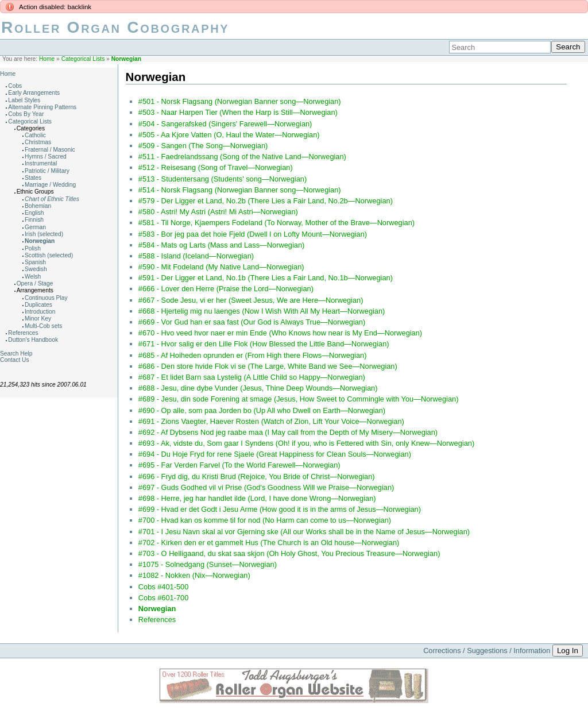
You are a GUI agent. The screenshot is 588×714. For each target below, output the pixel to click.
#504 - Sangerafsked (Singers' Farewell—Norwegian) (225, 124)
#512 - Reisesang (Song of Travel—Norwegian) (216, 167)
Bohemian (38, 206)
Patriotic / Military (47, 171)
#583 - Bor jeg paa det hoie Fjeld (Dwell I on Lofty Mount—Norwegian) (253, 234)
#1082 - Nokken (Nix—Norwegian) (194, 575)
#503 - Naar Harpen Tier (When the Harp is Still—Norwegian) (238, 112)
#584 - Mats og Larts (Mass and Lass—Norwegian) (221, 245)
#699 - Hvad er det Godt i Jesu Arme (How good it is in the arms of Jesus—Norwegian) (280, 509)
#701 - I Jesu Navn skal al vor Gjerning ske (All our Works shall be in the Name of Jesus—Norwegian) (304, 532)
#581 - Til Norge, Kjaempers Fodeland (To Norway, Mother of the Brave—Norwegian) (276, 223)
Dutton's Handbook (33, 340)
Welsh (33, 277)
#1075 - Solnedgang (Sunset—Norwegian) (208, 564)
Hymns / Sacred (46, 157)
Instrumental (41, 163)
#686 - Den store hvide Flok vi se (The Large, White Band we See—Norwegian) (268, 366)
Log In (568, 651)
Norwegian (126, 59)
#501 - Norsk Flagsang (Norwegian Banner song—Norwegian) (240, 101)
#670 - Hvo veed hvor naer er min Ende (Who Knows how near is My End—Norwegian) (280, 333)
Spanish (35, 262)
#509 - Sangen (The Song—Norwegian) (203, 146)
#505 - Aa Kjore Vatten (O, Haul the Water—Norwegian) (229, 135)
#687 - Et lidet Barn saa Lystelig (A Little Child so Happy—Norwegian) (252, 377)
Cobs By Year (26, 114)
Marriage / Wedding (50, 185)
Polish (33, 248)
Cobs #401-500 (164, 587)
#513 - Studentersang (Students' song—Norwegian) (223, 179)
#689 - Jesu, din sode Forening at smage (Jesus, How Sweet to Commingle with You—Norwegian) (299, 399)
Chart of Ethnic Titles (52, 199)
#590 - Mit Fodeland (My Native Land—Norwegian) (221, 267)
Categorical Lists (83, 59)
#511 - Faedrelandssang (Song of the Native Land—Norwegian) (242, 157)
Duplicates (38, 305)
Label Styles (24, 100)
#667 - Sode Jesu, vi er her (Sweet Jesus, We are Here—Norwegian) (251, 300)
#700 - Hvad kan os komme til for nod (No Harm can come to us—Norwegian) (265, 520)
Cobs (15, 86)
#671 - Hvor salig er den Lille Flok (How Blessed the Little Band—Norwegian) (264, 344)
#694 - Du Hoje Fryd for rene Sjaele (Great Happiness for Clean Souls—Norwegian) (275, 454)
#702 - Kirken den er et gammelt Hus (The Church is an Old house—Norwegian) (269, 543)
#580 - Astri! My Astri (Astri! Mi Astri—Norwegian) (218, 212)
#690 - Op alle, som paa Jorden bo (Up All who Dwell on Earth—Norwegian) (262, 410)
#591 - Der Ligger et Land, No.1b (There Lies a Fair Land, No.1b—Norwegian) (266, 278)
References (23, 333)
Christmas (38, 142)
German (35, 227)
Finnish (34, 220)
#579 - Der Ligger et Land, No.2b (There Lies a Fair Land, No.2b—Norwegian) (266, 201)
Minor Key (38, 319)
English (34, 213)
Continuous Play (46, 298)
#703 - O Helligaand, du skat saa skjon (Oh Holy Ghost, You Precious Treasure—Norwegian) (289, 553)
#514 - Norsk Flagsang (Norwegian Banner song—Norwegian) (240, 190)
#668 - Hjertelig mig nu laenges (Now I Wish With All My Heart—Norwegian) (262, 311)
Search (568, 47)
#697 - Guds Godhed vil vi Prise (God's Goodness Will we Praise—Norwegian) (266, 487)
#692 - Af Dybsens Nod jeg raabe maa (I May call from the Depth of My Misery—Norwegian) (288, 432)
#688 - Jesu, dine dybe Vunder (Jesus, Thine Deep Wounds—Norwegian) (258, 388)
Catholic (35, 135)
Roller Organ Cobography (115, 27)
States (33, 178)
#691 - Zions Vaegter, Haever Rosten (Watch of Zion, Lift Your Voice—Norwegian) (271, 421)
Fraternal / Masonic (50, 150)
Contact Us (15, 360)
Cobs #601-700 (164, 598)
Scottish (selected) (49, 255)
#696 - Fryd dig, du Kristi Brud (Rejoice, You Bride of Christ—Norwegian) (257, 476)
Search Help (16, 354)
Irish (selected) (44, 234)
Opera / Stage (35, 283)
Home (47, 59)
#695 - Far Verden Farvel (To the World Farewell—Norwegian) (239, 465)
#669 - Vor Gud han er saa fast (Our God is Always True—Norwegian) (252, 322)
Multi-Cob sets (43, 326)
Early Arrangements (34, 93)
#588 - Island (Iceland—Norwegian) (196, 256)
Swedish (36, 269)
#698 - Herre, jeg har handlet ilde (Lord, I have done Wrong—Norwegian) (257, 498)
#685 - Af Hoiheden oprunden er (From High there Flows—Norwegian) (253, 355)
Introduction (40, 312)
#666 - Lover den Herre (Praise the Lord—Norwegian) (226, 289)
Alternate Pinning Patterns (42, 107)
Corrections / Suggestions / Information (487, 651)
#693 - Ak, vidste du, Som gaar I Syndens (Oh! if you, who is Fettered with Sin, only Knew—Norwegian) (306, 443)
